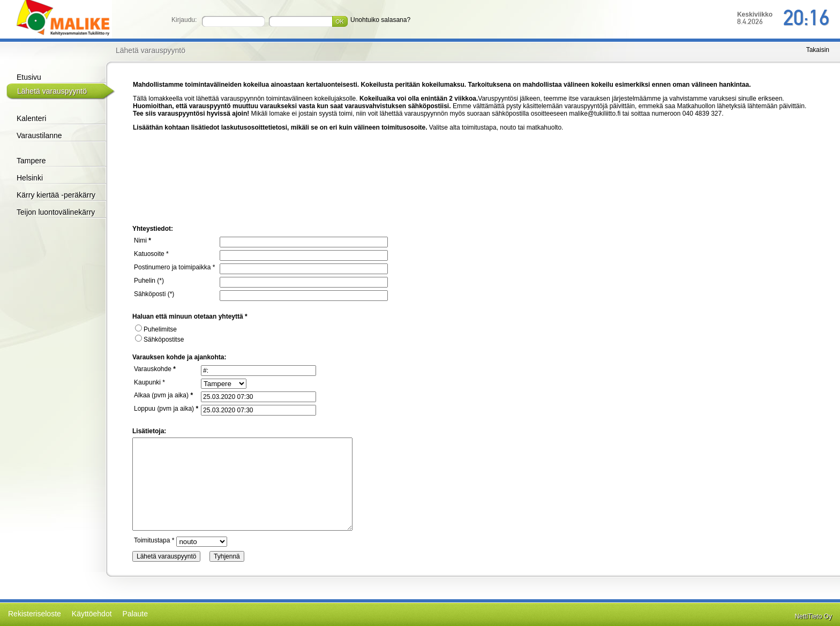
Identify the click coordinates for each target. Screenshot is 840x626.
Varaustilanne (39, 135)
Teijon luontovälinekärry (56, 212)
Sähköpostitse (159, 340)
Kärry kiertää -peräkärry (56, 195)
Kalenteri (31, 118)
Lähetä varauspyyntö (52, 91)
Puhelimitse (156, 329)
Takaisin (818, 50)
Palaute (135, 614)
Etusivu (29, 77)
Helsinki (30, 178)
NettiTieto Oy (813, 616)
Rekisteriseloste (35, 614)
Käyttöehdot (92, 614)
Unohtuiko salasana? (380, 20)
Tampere (31, 161)
